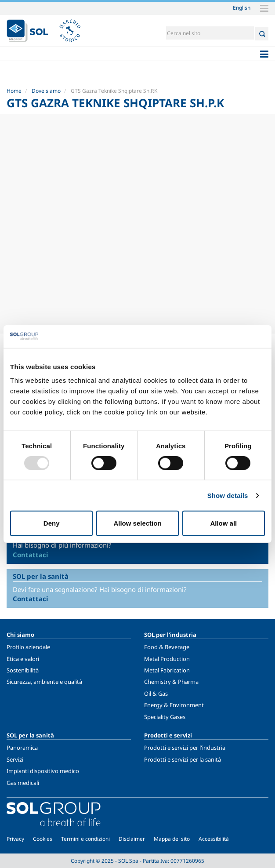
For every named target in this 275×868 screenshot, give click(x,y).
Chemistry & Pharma (171, 682)
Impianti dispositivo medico (43, 771)
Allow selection (137, 523)
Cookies (43, 839)
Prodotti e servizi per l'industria (185, 748)
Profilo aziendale (28, 647)
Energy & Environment (174, 705)
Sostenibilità (23, 670)
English (242, 7)
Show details (228, 495)
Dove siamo (46, 91)
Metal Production (167, 659)
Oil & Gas (156, 694)
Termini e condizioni (85, 839)
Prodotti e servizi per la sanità (183, 759)
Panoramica (22, 748)
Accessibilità (214, 839)
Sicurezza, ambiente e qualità (44, 682)
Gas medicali (23, 783)
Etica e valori (23, 659)
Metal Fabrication (167, 670)
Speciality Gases (165, 717)
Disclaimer (132, 839)
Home (14, 91)
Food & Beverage (167, 647)
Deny (52, 523)
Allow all (223, 523)
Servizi (15, 759)
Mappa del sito (172, 839)
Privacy (15, 839)
